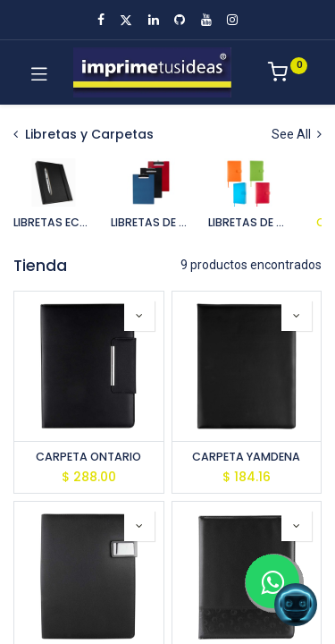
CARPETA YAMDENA (246, 457)
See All (297, 134)
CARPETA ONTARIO (88, 457)
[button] (139, 316)
